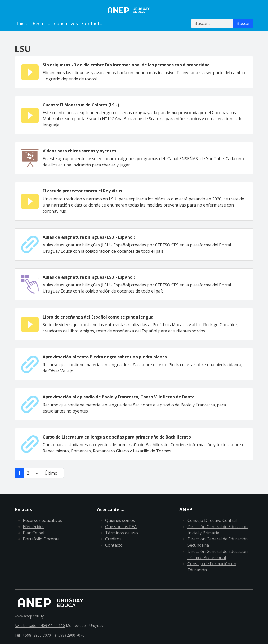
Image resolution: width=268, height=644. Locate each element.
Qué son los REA (121, 527)
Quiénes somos (120, 520)
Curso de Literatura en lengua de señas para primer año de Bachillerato (117, 437)
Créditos (113, 539)
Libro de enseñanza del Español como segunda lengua (98, 317)
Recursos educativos (55, 23)
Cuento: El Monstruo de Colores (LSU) (81, 105)
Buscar (243, 23)
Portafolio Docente (41, 539)
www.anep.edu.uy (29, 616)
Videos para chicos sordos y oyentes (79, 151)
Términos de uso (122, 533)
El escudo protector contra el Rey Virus (82, 191)
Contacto (92, 23)
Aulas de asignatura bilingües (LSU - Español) (89, 237)
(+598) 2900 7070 (70, 635)
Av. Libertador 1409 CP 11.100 (40, 626)
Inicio (23, 23)
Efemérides (34, 527)
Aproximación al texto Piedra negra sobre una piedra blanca (105, 357)
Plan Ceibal (34, 533)
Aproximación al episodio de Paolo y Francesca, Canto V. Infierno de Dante (119, 397)
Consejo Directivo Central (212, 520)
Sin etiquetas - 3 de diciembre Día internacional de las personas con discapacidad (126, 65)
